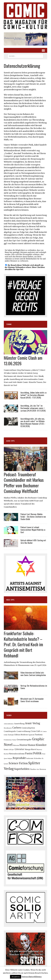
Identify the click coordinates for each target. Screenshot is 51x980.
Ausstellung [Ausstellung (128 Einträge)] (19, 724)
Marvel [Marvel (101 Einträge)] (34, 749)
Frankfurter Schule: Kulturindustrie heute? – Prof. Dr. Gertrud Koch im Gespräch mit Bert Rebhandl (23, 644)
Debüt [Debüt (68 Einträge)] (6, 735)
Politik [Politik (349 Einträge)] (37, 753)
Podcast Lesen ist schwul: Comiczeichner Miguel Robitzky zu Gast (33, 530)
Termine (9, 324)
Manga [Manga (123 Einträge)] (28, 749)
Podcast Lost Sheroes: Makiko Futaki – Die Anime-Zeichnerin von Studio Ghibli (33, 517)
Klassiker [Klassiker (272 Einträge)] (41, 745)
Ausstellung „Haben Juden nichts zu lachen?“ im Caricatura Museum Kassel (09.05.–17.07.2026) (33, 395)
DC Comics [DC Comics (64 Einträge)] (44, 731)
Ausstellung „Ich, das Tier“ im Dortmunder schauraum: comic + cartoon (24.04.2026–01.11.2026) (33, 408)
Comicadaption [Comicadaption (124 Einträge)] (28, 728)
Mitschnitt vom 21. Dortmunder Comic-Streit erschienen (32, 700)
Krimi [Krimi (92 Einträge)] (6, 749)
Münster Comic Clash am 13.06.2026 (23, 361)
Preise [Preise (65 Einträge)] (44, 754)
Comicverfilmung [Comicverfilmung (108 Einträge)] (23, 731)
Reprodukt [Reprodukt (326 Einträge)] (19, 758)
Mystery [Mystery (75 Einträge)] (40, 749)
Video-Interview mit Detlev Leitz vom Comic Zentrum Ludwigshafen (33, 674)
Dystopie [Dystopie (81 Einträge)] (11, 735)
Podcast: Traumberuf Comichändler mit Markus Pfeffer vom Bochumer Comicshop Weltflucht (24, 483)
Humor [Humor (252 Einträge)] (32, 745)
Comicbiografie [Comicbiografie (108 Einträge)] (10, 731)
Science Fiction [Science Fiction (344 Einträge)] (18, 763)
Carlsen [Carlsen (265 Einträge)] (17, 727)
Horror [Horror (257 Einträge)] (23, 745)
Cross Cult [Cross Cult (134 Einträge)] (35, 731)
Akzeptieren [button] (16, 977)
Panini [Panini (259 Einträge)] (29, 753)
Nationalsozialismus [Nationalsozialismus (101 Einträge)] (17, 754)
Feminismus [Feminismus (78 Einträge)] (8, 740)
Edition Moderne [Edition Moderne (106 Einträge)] (21, 735)
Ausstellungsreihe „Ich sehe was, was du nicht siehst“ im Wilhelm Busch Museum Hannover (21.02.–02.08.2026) (33, 422)
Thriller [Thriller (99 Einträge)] (33, 769)
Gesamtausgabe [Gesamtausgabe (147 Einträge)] (24, 739)
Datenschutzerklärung (32, 977)
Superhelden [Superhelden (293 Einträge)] (22, 769)
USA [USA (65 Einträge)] (38, 769)
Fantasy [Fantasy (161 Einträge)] (39, 734)
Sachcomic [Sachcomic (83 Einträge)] (30, 758)
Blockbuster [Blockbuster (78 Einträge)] (8, 728)
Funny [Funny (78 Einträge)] (14, 740)
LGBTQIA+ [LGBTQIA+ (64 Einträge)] (11, 750)
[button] (25, 39)
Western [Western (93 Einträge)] (43, 769)
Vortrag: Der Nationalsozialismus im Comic (34, 687)
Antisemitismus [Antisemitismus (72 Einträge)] (9, 724)
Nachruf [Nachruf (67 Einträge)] (6, 754)
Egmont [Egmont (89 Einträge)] (31, 735)
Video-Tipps (10, 600)
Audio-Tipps (10, 441)
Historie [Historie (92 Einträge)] (16, 745)
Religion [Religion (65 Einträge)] (10, 758)
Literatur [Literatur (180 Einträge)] (19, 749)
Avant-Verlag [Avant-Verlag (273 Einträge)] (32, 723)
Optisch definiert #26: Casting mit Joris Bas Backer (33, 542)
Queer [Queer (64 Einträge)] (5, 758)
